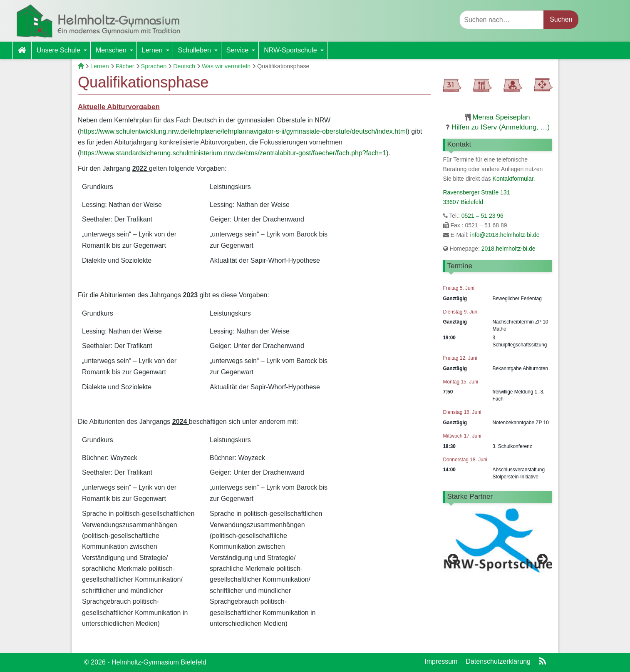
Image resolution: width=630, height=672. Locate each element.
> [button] (542, 544)
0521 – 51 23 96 (482, 216)
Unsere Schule (63, 53)
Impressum (441, 661)
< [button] (454, 544)
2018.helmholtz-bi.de (508, 249)
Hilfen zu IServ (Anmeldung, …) (501, 127)
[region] (498, 546)
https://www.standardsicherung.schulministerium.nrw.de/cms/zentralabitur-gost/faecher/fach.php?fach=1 (233, 153)
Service (242, 53)
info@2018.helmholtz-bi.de (505, 235)
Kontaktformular (513, 179)
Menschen (116, 53)
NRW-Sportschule (295, 53)
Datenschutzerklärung (498, 661)
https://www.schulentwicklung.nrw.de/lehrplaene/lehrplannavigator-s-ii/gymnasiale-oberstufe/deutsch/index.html (243, 131)
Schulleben (200, 53)
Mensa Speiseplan (501, 117)
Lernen (157, 53)
